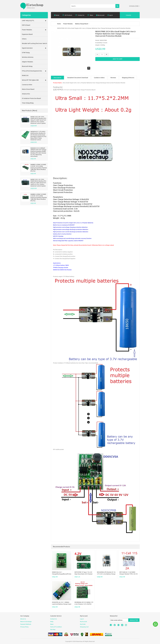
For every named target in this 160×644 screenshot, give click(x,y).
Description (57, 78)
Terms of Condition (56, 627)
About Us (23, 619)
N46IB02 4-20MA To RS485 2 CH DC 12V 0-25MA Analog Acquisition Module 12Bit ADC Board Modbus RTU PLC (39, 168)
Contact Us (80, 15)
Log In (110, 15)
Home (57, 15)
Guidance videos (99, 78)
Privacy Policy (24, 627)
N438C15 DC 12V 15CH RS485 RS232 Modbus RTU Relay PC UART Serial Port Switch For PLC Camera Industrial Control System (38, 183)
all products (67, 15)
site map (53, 629)
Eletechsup (79, 641)
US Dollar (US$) (134, 6)
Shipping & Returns (128, 78)
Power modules (68, 24)
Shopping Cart (84, 627)
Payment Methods (26, 624)
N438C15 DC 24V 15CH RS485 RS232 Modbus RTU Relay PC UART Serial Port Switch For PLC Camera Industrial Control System (38, 120)
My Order (83, 624)
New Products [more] (29, 111)
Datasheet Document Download (78, 78)
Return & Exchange (26, 622)
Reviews (113, 78)
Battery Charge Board (82, 24)
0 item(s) (128, 15)
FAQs (52, 622)
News (90, 15)
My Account (100, 15)
